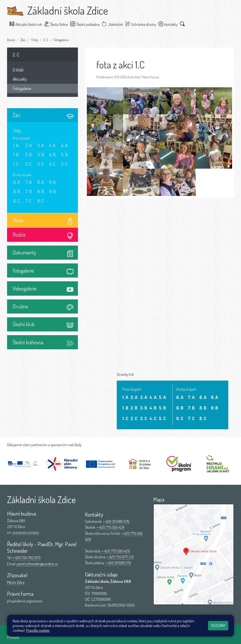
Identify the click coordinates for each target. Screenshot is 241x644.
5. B (64, 154)
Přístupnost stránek (112, 631)
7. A (28, 182)
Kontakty (170, 24)
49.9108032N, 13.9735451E (26, 533)
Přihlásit (13, 637)
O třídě (18, 70)
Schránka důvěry (143, 24)
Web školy (227, 631)
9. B (52, 191)
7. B (29, 191)
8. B (41, 191)
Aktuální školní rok (28, 24)
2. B (29, 154)
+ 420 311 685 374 (118, 563)
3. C (41, 164)
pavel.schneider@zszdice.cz (37, 564)
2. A (28, 145)
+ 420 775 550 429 (116, 551)
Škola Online (58, 24)
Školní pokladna (87, 24)
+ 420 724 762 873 (27, 558)
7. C (28, 201)
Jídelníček (114, 24)
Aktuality (20, 79)
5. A (64, 145)
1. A (16, 145)
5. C (64, 164)
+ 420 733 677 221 (120, 557)
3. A (41, 145)
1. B (16, 154)
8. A (41, 182)
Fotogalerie (61, 40)
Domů (11, 40)
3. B (41, 154)
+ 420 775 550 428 (111, 527)
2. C (46, 40)
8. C (41, 201)
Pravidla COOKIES (141, 631)
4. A (52, 145)
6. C (17, 201)
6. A (17, 182)
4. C (52, 164)
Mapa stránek (85, 631)
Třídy (34, 40)
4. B (52, 154)
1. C (16, 164)
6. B (17, 191)
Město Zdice (16, 582)
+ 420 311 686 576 (116, 521)
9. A (52, 182)
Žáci (23, 40)
